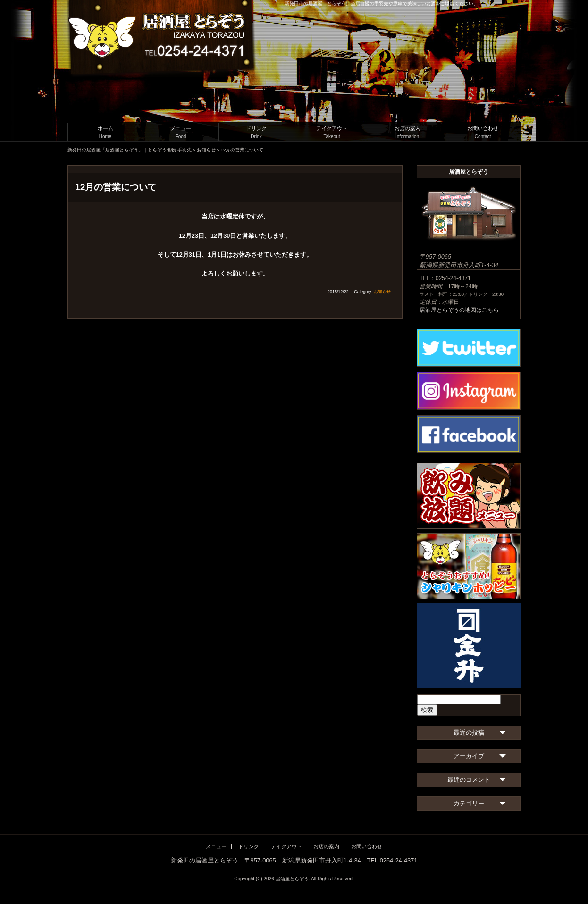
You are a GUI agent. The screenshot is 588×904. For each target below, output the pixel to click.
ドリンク (256, 132)
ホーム (105, 132)
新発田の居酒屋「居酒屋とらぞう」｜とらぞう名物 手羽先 (130, 150)
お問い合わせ (483, 132)
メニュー (181, 132)
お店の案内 (407, 132)
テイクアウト (332, 132)
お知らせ (206, 150)
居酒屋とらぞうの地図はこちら (459, 310)
